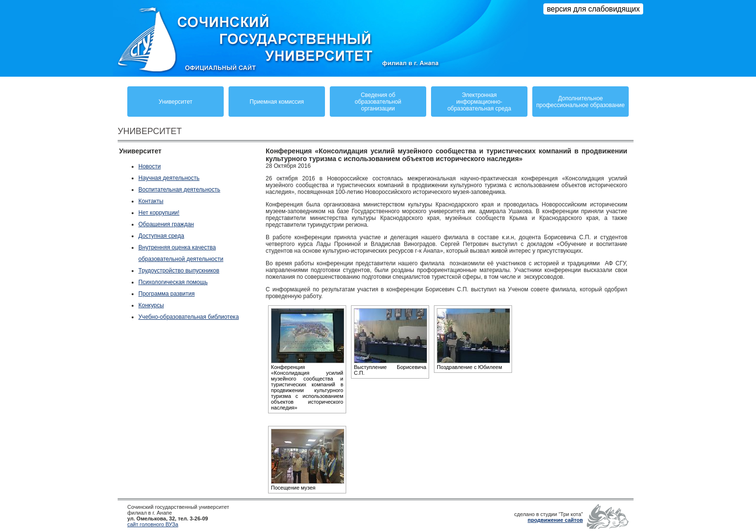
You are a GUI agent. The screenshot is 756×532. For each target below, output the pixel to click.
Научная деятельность (169, 178)
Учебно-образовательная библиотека (189, 317)
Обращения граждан (166, 224)
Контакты (151, 201)
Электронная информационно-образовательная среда (479, 102)
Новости (149, 166)
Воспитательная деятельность (179, 190)
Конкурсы (151, 305)
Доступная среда (161, 236)
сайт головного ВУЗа (153, 524)
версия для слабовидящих (593, 9)
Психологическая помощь (173, 282)
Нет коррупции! (159, 213)
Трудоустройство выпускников (179, 271)
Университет (175, 102)
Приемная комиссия (277, 102)
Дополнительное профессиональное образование (580, 102)
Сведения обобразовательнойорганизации (378, 102)
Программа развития (167, 294)
